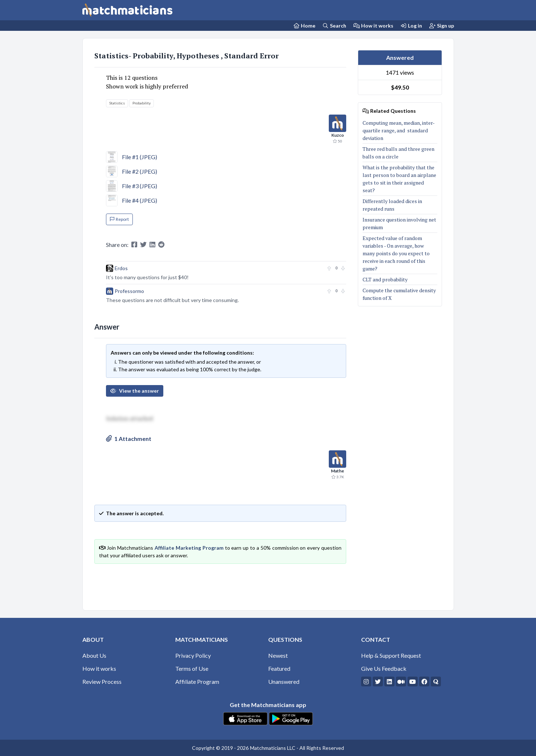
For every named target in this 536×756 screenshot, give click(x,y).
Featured (279, 668)
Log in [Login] (412, 26)
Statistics (117, 103)
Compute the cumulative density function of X (399, 294)
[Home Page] (304, 26)
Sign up (442, 26)
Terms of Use (192, 668)
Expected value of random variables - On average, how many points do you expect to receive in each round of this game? (396, 253)
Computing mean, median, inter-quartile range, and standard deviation (399, 130)
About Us (94, 655)
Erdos (121, 268)
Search (335, 26)
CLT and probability (385, 279)
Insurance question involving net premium (399, 223)
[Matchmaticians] (127, 10)
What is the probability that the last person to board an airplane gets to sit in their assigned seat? (399, 179)
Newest (278, 655)
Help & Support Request (391, 655)
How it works (373, 26)
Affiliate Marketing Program (189, 548)
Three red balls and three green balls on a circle (398, 153)
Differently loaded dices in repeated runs (392, 205)
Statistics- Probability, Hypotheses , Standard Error (187, 56)
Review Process (102, 681)
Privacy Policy (193, 655)
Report (119, 219)
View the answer (135, 391)
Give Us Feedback (384, 668)
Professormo (129, 291)
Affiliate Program (197, 681)
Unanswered (284, 681)
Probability (142, 103)
